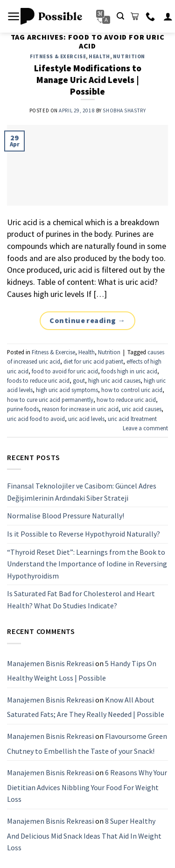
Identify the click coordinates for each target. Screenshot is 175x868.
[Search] (120, 16)
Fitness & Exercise (58, 56)
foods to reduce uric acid (38, 380)
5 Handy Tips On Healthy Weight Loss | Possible (82, 670)
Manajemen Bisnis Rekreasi (50, 663)
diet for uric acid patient (93, 361)
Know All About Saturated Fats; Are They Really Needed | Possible (86, 707)
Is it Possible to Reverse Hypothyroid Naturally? (84, 533)
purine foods (23, 409)
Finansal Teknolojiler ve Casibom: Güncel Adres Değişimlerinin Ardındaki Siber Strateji (82, 492)
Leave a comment (145, 428)
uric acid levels (86, 419)
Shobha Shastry (124, 110)
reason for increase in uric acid (80, 409)
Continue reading (87, 321)
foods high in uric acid (129, 371)
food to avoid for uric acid (65, 371)
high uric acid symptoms (67, 390)
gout (79, 380)
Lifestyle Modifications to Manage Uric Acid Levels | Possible (88, 80)
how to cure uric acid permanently (50, 400)
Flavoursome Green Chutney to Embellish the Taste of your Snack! (87, 744)
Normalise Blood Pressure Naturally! (66, 516)
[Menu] (14, 16)
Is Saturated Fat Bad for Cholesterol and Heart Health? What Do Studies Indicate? (81, 599)
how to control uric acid (132, 390)
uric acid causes (142, 409)
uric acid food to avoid (36, 419)
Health (99, 56)
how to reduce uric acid (126, 400)
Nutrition (129, 56)
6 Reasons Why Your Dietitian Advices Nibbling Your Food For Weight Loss (87, 786)
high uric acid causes (114, 380)
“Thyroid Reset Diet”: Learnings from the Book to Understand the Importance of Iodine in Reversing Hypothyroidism (87, 563)
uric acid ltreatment (132, 419)
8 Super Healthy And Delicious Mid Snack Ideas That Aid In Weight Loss (84, 834)
